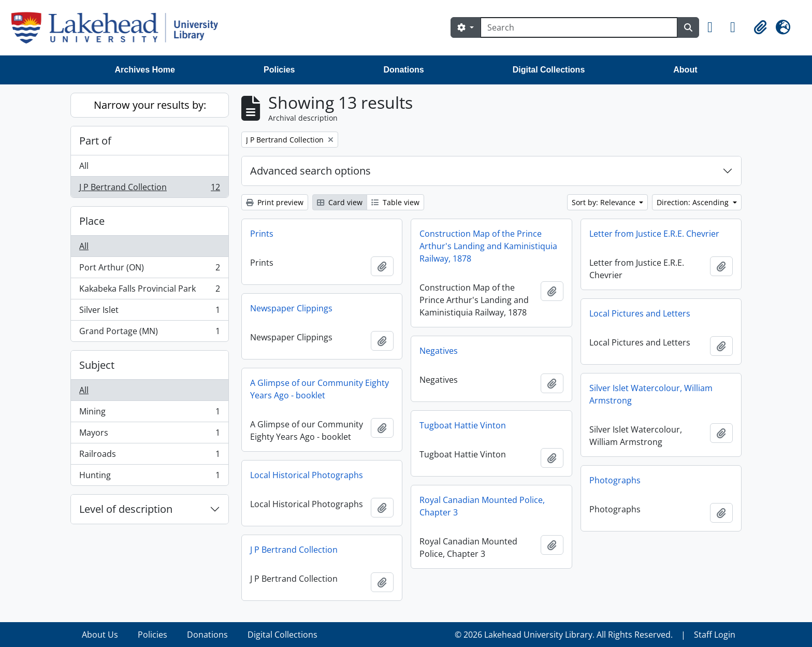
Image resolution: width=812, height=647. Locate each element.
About (685, 70)
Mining (149, 414)
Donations (403, 70)
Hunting (149, 477)
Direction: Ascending (694, 202)
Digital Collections (549, 70)
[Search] (579, 27)
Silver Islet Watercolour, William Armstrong (651, 394)
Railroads (149, 456)
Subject (97, 365)
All (84, 166)
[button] (715, 27)
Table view (395, 202)
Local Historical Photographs (307, 475)
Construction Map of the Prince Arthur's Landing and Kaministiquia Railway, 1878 (488, 246)
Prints (262, 234)
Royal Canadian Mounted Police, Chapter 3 (482, 506)
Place (92, 221)
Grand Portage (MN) (149, 333)
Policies (279, 70)
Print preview (275, 202)
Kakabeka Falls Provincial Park (149, 291)
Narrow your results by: (150, 105)
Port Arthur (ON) (149, 270)
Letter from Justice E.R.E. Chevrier (654, 234)
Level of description (126, 509)
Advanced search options (310, 171)
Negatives (439, 351)
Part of (95, 141)
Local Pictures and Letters (640, 313)
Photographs (615, 480)
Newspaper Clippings (291, 308)
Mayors (149, 435)
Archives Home (145, 70)
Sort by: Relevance (605, 202)
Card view (340, 202)
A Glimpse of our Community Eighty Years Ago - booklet (320, 389)
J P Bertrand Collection (149, 189)
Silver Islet (149, 312)
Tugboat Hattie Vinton (463, 425)
